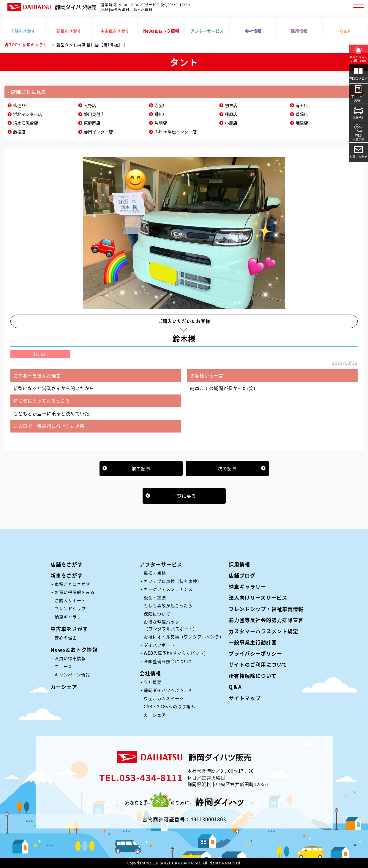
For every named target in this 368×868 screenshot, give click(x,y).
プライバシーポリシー (255, 653)
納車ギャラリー (70, 617)
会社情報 (150, 673)
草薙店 (302, 114)
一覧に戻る (184, 496)
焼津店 (302, 123)
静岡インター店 (98, 132)
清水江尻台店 (26, 123)
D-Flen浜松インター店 (176, 132)
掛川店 (161, 114)
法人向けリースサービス (258, 598)
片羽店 (161, 123)
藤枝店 (19, 132)
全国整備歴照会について (168, 661)
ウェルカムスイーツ (164, 698)
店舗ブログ (242, 575)
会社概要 (153, 682)
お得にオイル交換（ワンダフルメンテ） (184, 637)
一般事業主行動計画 (253, 642)
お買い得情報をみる (75, 592)
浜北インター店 (28, 114)
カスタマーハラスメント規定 (263, 631)
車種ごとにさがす (72, 584)
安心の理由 (66, 637)
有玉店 (302, 105)
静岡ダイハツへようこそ (168, 690)
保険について (157, 614)
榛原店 (231, 114)
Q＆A (235, 687)
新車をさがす (67, 575)
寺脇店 (161, 105)
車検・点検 (155, 573)
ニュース (63, 666)
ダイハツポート (159, 645)
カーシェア (64, 687)
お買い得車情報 (70, 658)
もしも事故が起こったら (168, 605)
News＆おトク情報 (74, 650)
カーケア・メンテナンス (168, 589)
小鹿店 (231, 123)
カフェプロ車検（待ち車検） (173, 581)
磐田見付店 (94, 114)
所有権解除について (253, 676)
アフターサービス (161, 564)
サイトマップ (245, 698)
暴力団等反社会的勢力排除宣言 (266, 620)
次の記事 (227, 468)
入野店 (90, 105)
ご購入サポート (70, 600)
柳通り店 (21, 105)
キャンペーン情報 (72, 675)
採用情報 (239, 564)
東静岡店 (92, 123)
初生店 (231, 105)
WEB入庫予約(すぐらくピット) (175, 653)
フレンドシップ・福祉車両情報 (266, 609)
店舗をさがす (67, 564)
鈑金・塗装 (155, 597)
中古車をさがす (69, 629)
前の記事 (141, 468)
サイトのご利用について (258, 664)
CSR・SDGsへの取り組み (169, 706)
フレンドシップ (70, 608)
